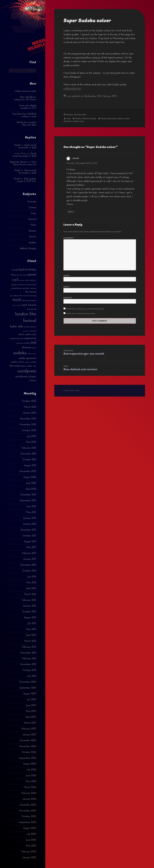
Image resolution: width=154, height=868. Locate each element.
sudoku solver (78, 121)
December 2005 (28, 805)
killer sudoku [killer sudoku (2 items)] (17, 305)
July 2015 (32, 624)
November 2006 (28, 746)
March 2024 (30, 407)
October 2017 (29, 536)
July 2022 (32, 436)
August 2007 (30, 694)
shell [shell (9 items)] (33, 343)
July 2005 (31, 834)
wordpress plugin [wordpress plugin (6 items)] (26, 377)
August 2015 (30, 618)
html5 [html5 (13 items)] (17, 300)
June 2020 (31, 483)
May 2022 (31, 442)
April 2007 (31, 717)
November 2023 (28, 425)
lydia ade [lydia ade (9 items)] (16, 327)
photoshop (112, 118)
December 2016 (28, 565)
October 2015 (29, 612)
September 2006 (28, 758)
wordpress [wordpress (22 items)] (27, 371)
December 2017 (28, 530)
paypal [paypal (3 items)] (33, 331)
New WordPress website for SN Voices (25, 98)
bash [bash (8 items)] (22, 270)
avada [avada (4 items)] (15, 270)
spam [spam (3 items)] (34, 348)
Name (67, 276)
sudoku (120, 118)
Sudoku (32, 243)
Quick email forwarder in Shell (27, 146)
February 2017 (29, 553)
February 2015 (29, 647)
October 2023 (29, 431)
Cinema (32, 208)
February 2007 (29, 729)
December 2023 (28, 419)
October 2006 (29, 752)
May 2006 (31, 782)
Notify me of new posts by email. (81, 313)
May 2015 (31, 629)
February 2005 (29, 852)
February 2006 (29, 793)
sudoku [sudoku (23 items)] (20, 353)
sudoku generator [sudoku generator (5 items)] (27, 358)
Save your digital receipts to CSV (28, 107)
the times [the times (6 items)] (15, 366)
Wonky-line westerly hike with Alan (26, 124)
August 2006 (30, 764)
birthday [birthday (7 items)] (31, 270)
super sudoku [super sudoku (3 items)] (30, 362)
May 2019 (31, 512)
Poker (33, 225)
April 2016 (31, 588)
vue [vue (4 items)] (35, 366)
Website (68, 298)
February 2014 (29, 659)
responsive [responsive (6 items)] (30, 338)
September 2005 (28, 822)
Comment (69, 238)
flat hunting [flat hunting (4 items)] (31, 292)
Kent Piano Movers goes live (25, 163)
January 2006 (29, 799)
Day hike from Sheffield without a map (24, 115)
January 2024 (29, 413)
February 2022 (29, 448)
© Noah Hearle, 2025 (72, 391)
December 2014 (28, 653)
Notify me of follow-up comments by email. (85, 309)
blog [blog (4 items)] (13, 275)
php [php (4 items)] (34, 334)
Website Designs (28, 249)
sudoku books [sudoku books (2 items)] (32, 354)
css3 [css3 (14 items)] (15, 280)
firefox (103, 118)
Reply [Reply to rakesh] (71, 212)
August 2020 (30, 477)
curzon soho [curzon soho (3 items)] (24, 280)
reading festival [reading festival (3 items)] (16, 339)
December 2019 (28, 495)
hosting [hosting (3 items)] (33, 296)
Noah (17, 145)
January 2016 (30, 606)
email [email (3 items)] (28, 285)
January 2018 (30, 524)
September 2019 (28, 501)
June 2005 (31, 840)
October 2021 (29, 460)
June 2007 (31, 706)
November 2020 (28, 471)
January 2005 (29, 858)
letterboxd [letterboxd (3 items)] (32, 309)
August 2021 (30, 466)
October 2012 (29, 670)
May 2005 (31, 846)
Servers (33, 237)
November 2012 (28, 664)
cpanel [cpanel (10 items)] (32, 275)
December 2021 (28, 454)
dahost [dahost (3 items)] (33, 280)
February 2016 (29, 600)
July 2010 (32, 676)
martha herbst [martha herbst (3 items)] (30, 327)
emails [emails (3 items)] (33, 285)
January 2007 (29, 735)
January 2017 (30, 559)
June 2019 (31, 507)
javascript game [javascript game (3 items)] (29, 300)
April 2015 (31, 635)
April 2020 (31, 489)
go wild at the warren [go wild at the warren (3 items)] (20, 296)
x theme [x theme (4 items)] (32, 381)
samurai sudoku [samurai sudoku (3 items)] (23, 343)
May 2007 (31, 711)
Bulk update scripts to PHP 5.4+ (27, 180)
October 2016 (29, 571)
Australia (32, 202)
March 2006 (30, 787)
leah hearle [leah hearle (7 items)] (29, 305)
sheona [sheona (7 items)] (26, 348)
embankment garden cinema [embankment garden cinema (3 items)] (23, 288)
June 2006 (31, 776)
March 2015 (30, 641)
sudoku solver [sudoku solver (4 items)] (17, 362)
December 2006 (28, 741)
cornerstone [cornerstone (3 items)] (21, 275)
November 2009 (28, 682)
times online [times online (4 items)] (27, 366)
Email (67, 287)
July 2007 (32, 700)
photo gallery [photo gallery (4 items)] (25, 334)
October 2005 (29, 817)
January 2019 (30, 518)
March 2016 (30, 594)
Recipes (32, 231)
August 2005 (30, 828)
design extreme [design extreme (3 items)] (18, 285)
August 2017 (30, 542)
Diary (34, 213)
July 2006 (31, 770)
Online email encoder (25, 91)
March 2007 (30, 723)
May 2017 (31, 547)
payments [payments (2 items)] (26, 331)
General (32, 219)
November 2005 (28, 811)
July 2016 (32, 577)
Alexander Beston (18, 162)
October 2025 (29, 401)
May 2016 (31, 583)
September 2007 (28, 688)
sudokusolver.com (72, 88)
